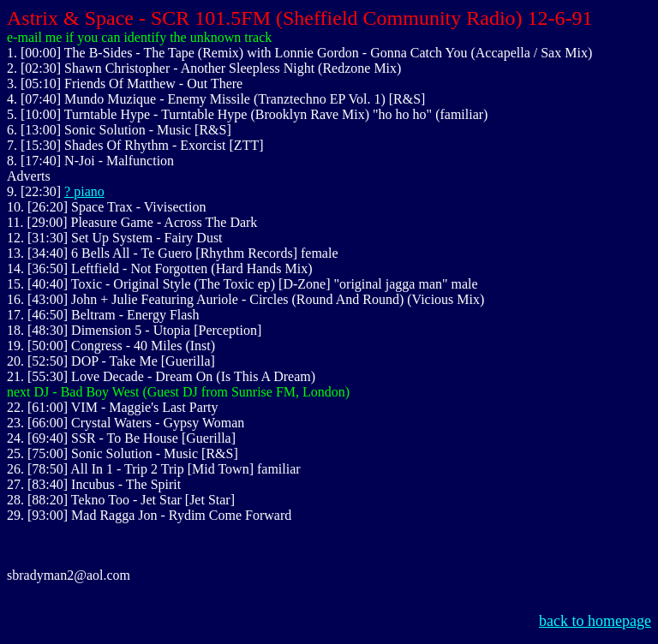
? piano (84, 191)
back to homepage (595, 621)
